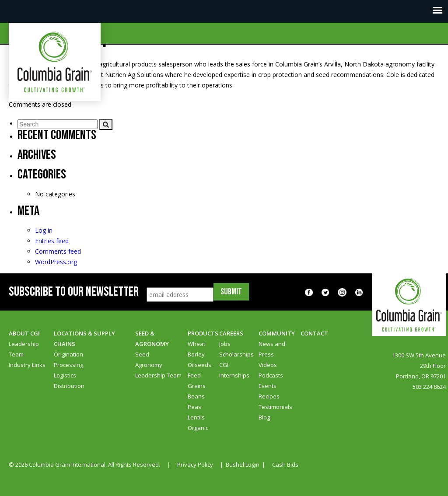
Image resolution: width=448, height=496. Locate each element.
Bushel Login (243, 465)
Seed (142, 354)
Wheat (196, 344)
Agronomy (149, 365)
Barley (196, 354)
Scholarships (236, 354)
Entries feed (52, 241)
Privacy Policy (195, 465)
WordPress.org (56, 262)
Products (203, 333)
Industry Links (27, 365)
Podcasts (271, 375)
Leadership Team (158, 375)
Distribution (69, 386)
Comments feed (58, 251)
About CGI (24, 333)
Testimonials (275, 407)
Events (268, 386)
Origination (68, 354)
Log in (44, 230)
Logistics (65, 375)
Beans (196, 396)
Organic (198, 428)
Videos (268, 365)
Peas (194, 407)
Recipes (269, 396)
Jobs (225, 344)
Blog (264, 417)
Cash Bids (285, 465)
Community (277, 333)
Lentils (196, 417)
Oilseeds (199, 365)
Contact (314, 333)
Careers (231, 333)
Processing (68, 365)
